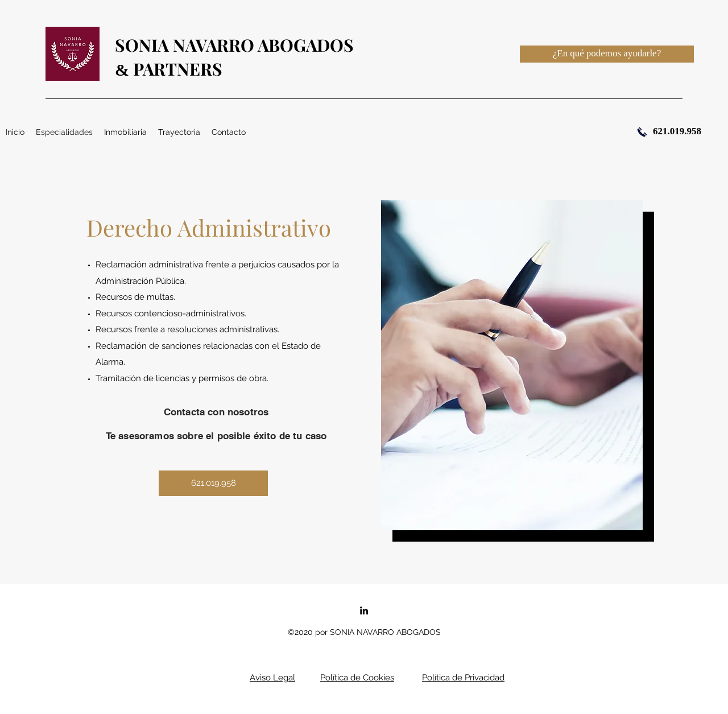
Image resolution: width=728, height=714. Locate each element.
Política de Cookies (357, 678)
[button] (125, 132)
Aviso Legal (272, 678)
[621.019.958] (213, 483)
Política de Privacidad (463, 678)
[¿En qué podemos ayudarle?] (607, 54)
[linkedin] (364, 610)
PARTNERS (176, 69)
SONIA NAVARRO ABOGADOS (234, 45)
